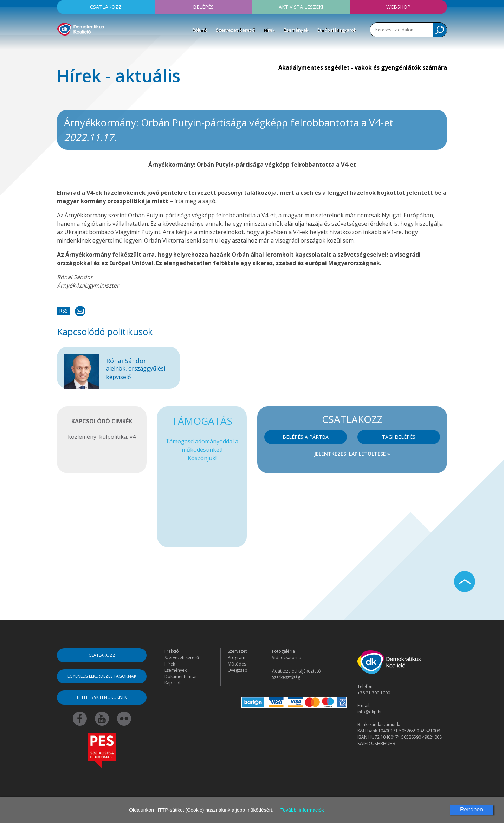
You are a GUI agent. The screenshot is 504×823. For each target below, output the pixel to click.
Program (237, 658)
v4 (133, 437)
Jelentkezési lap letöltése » (352, 454)
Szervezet (237, 651)
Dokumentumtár (181, 677)
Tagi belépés (399, 437)
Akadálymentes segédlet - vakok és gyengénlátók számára (363, 67)
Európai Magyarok (337, 30)
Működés (237, 664)
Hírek (269, 30)
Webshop (398, 7)
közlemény (82, 437)
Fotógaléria (283, 651)
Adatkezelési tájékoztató (296, 671)
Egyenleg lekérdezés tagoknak (102, 676)
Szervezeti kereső (235, 30)
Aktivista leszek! (301, 7)
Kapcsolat (174, 683)
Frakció (172, 651)
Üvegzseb (238, 670)
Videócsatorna (287, 658)
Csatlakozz (106, 7)
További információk (302, 810)
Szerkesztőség (286, 677)
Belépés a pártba (306, 437)
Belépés (203, 7)
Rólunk (200, 30)
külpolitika (113, 437)
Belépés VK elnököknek (102, 697)
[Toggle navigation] (62, 46)
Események (296, 30)
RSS (63, 311)
